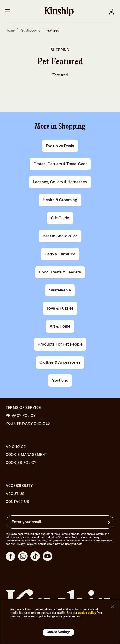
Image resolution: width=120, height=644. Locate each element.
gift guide (60, 218)
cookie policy (87, 613)
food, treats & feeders (60, 272)
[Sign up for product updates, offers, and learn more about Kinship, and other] (109, 522)
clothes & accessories (60, 362)
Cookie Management (26, 455)
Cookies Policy (21, 463)
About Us (15, 494)
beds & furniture (60, 254)
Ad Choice (16, 447)
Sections (60, 381)
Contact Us (17, 502)
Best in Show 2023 (60, 236)
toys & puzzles (60, 308)
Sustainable (60, 290)
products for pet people (60, 344)
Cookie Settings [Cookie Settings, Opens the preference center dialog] (59, 632)
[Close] (112, 607)
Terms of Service (23, 408)
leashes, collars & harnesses (60, 182)
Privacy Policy (21, 416)
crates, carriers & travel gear (60, 164)
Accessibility (19, 486)
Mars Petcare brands (67, 534)
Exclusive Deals (60, 146)
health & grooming (60, 200)
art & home (60, 326)
